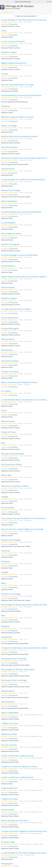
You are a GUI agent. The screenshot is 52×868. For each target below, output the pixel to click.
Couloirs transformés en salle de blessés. (18, 756)
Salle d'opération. (8, 702)
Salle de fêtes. (7, 475)
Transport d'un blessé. (10, 372)
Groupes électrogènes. (10, 328)
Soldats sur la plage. (9, 126)
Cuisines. (5, 74)
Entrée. (4, 31)
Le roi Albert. (6, 391)
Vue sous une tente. (9, 745)
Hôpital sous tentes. (9, 734)
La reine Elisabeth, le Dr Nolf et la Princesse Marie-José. (23, 180)
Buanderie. (5, 626)
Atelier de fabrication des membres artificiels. (19, 136)
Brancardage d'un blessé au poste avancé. (18, 669)
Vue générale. (7, 637)
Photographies (14, 24)
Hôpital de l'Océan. (9, 432)
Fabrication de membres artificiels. (15, 486)
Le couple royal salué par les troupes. (16, 309)
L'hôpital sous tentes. (10, 723)
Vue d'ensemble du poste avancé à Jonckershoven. (21, 95)
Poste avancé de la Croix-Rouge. (14, 659)
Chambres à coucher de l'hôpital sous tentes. (19, 767)
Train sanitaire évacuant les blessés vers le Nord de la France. (26, 518)
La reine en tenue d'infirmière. (13, 41)
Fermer (49, 2)
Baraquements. (7, 350)
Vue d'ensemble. (8, 508)
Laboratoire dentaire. (10, 147)
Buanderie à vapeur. (9, 52)
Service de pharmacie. (10, 318)
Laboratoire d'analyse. (10, 361)
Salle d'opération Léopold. (12, 464)
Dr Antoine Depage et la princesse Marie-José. (19, 255)
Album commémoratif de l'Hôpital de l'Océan (19, 382)
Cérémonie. (6, 106)
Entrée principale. (8, 842)
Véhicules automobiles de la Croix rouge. (17, 85)
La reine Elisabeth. (8, 223)
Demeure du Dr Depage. (11, 190)
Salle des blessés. (8, 169)
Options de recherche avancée (26, 16)
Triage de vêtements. (10, 788)
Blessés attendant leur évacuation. (15, 820)
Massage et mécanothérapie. (13, 454)
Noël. (3, 443)
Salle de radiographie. (10, 713)
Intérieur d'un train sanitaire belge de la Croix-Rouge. (22, 529)
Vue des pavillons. (8, 266)
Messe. (4, 583)
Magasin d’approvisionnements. (14, 63)
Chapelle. (5, 497)
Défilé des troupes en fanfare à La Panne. (18, 117)
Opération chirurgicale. (10, 244)
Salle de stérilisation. (9, 201)
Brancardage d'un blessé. (11, 234)
